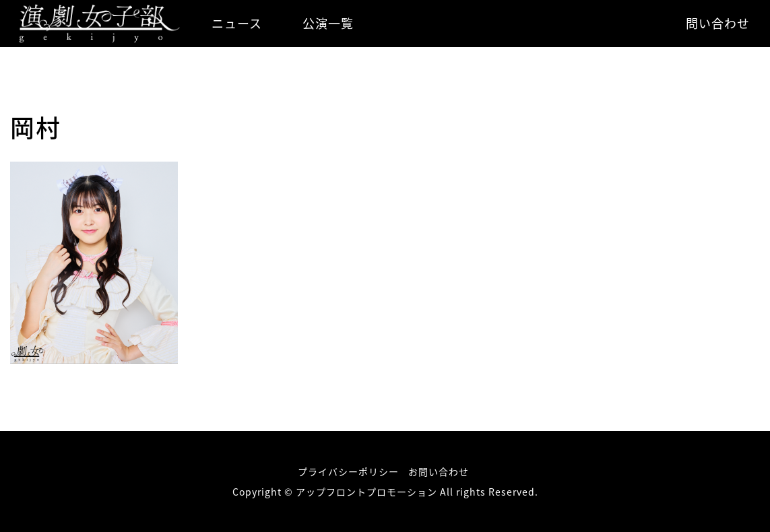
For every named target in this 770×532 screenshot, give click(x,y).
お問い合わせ (439, 471)
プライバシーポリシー (348, 471)
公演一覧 (328, 23)
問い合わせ (718, 23)
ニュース (237, 23)
